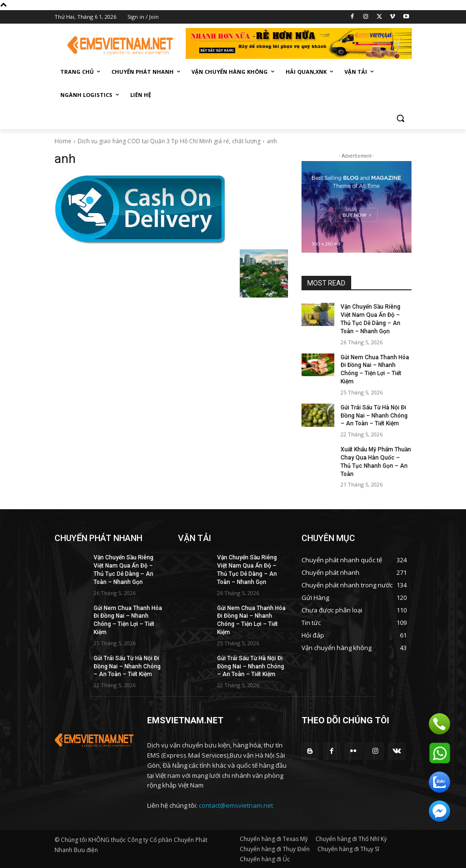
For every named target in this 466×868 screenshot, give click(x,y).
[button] (400, 118)
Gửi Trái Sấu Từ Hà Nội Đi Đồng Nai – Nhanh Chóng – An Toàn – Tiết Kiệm (374, 416)
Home (63, 141)
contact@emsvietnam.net (236, 805)
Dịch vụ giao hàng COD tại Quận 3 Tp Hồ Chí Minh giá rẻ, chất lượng (169, 141)
